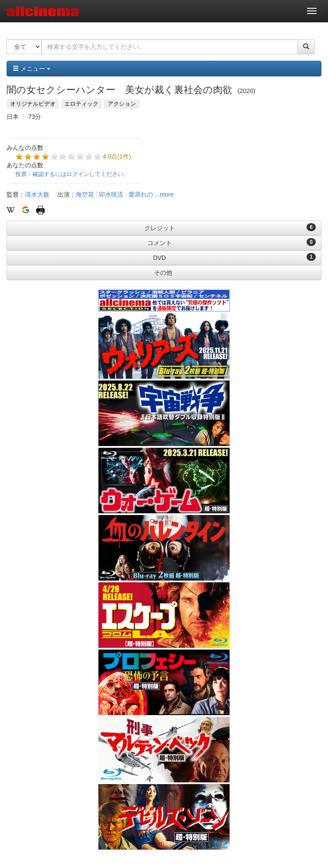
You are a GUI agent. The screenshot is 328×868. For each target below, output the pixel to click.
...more (164, 194)
